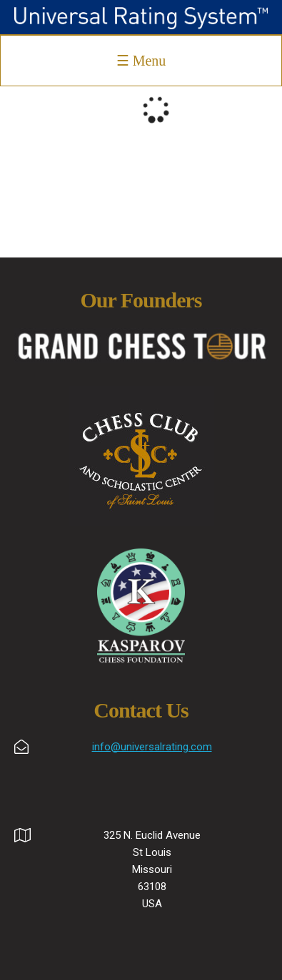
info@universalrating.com (152, 747)
